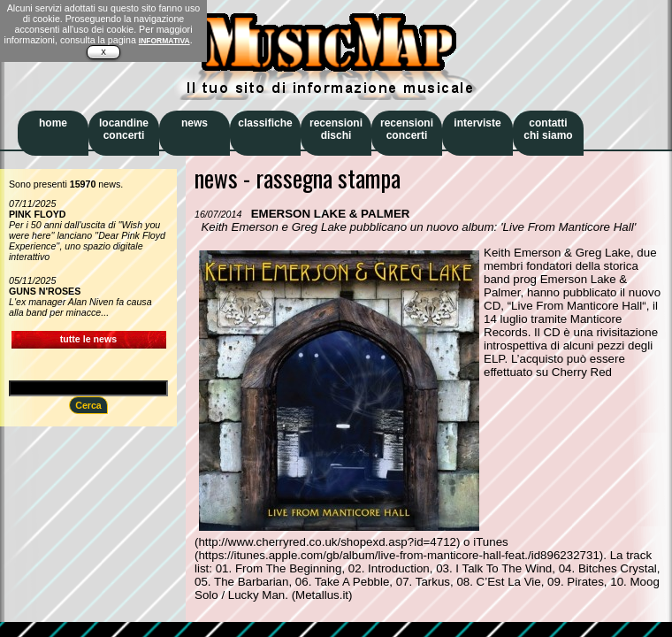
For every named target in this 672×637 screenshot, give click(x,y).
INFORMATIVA (164, 41)
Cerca (88, 405)
